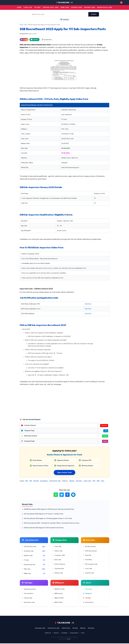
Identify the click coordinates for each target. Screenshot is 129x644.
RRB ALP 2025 (58, 598)
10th (27, 482)
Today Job (28, 7)
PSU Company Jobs (90, 565)
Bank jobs (65, 7)
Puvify (69, 639)
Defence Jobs (77, 7)
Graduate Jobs (34, 552)
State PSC (87, 556)
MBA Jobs (34, 570)
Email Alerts (88, 603)
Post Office (88, 560)
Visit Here (88, 304)
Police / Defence (59, 565)
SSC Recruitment (89, 547)
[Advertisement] (64, 404)
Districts (83, 629)
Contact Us (48, 633)
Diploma (72, 482)
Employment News (29, 590)
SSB (98, 482)
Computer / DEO (59, 556)
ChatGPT (34, 40)
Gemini (24, 40)
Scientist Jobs (89, 574)
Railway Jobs (90, 7)
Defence (65, 482)
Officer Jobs (58, 552)
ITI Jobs (34, 561)
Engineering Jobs (34, 565)
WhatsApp (88, 590)
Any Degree (44, 482)
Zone (103, 482)
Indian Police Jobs (105, 7)
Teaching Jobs (58, 569)
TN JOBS (37, 7)
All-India (36, 482)
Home (19, 7)
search (94, 14)
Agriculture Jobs (28, 603)
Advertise (91, 629)
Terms (83, 633)
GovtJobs (79, 482)
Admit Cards (66, 629)
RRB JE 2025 (57, 603)
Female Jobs (27, 598)
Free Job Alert (28, 594)
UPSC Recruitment (90, 552)
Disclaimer (65, 633)
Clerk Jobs (57, 547)
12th (31, 482)
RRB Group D (58, 594)
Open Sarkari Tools (65, 473)
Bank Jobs (57, 560)
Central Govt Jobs (55, 482)
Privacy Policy (74, 633)
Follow (105, 436)
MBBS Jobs (34, 574)
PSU (94, 482)
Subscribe (104, 426)
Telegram (87, 594)
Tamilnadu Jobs (40, 629)
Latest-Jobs (87, 482)
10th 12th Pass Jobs (34, 547)
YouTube (87, 598)
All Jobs (75, 629)
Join (105, 431)
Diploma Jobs (34, 556)
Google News (47, 40)
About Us (56, 633)
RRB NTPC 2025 (59, 590)
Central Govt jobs (51, 7)
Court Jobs (88, 569)
